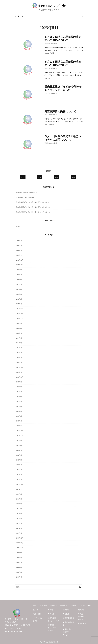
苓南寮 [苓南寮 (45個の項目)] (40, 177)
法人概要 (37, 614)
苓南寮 (51, 610)
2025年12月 (20, 255)
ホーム (34, 605)
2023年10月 (20, 377)
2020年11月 (20, 543)
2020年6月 (19, 567)
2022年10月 (20, 436)
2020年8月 (19, 558)
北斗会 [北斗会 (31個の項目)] (23, 177)
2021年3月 (19, 523)
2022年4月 (19, 465)
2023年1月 (19, 421)
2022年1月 (19, 480)
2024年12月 (20, 309)
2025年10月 (20, 265)
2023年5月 (19, 402)
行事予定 (82, 624)
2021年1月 (19, 533)
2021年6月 (19, 509)
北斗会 (36, 610)
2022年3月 (19, 470)
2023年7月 (19, 392)
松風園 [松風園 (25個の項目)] (74, 177)
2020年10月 (20, 548)
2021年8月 (19, 499)
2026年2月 (19, 245)
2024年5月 (19, 343)
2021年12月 (20, 484)
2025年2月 (19, 299)
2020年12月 (20, 538)
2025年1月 (19, 304)
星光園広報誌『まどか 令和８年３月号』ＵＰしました (33, 202)
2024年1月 (19, 363)
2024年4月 (19, 348)
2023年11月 (20, 372)
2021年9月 (19, 494)
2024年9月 (19, 323)
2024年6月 (19, 338)
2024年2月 (19, 358)
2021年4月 (19, 519)
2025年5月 (19, 284)
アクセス (74, 605)
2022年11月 (20, 431)
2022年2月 (19, 475)
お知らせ (19, 226)
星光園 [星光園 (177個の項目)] (57, 177)
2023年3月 (19, 411)
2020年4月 (19, 577)
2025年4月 (19, 289)
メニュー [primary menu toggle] (20, 16)
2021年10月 (20, 489)
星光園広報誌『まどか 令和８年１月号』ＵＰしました (33, 212)
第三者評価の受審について (60, 112)
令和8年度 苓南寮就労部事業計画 (27, 192)
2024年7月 (19, 333)
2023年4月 (19, 406)
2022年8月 (19, 445)
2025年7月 (19, 275)
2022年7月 (19, 450)
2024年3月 (19, 353)
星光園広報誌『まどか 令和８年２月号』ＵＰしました (33, 207)
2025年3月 (19, 294)
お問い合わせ (86, 605)
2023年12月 (20, 367)
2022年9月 (19, 441)
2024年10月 (20, 319)
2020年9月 (19, 553)
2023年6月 (19, 397)
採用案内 (64, 605)
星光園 (66, 610)
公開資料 (54, 605)
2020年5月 (19, 572)
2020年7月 (19, 562)
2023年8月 (19, 387)
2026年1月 (19, 250)
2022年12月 (20, 426)
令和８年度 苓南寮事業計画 (25, 197)
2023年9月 (19, 382)
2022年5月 (19, 460)
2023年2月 (19, 416)
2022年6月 (19, 455)
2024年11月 (20, 314)
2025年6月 (19, 280)
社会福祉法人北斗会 (52, 642)
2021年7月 (19, 504)
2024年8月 (19, 328)
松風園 (81, 610)
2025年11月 (20, 260)
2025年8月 (19, 270)
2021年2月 (19, 528)
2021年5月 (19, 514)
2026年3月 (19, 241)
